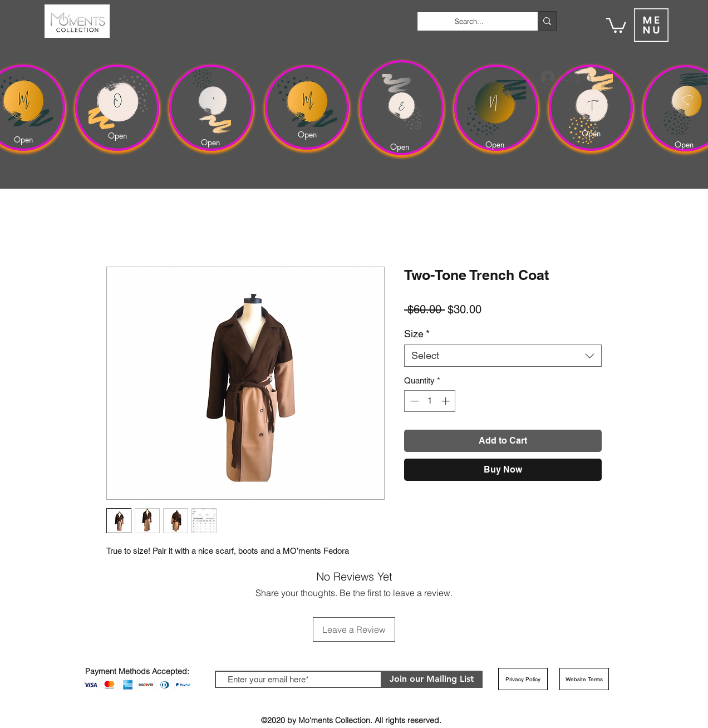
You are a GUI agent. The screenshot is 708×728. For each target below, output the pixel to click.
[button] (616, 24)
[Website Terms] (584, 679)
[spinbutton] (430, 401)
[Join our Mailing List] (432, 679)
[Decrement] (413, 401)
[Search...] (469, 21)
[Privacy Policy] (523, 679)
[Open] (25, 139)
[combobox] (503, 356)
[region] (117, 108)
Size (417, 334)
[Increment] (447, 401)
